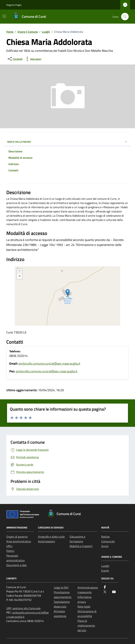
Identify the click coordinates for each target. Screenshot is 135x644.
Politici (10, 551)
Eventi (105, 571)
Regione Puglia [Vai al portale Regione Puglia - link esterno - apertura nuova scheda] (14, 5)
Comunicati (108, 541)
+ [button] (20, 271)
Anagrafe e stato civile (51, 537)
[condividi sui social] (15, 59)
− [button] (20, 276)
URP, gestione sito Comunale (23, 608)
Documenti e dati (17, 565)
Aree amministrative (19, 541)
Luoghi (105, 566)
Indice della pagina (67, 142)
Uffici (9, 546)
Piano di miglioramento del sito (86, 626)
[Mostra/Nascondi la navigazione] (4, 16)
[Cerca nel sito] (125, 17)
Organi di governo (17, 537)
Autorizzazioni (46, 541)
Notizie (105, 537)
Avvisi (105, 546)
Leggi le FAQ (61, 587)
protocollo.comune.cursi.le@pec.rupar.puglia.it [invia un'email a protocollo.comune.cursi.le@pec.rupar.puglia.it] (49, 363)
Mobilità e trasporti (81, 546)
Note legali (84, 606)
